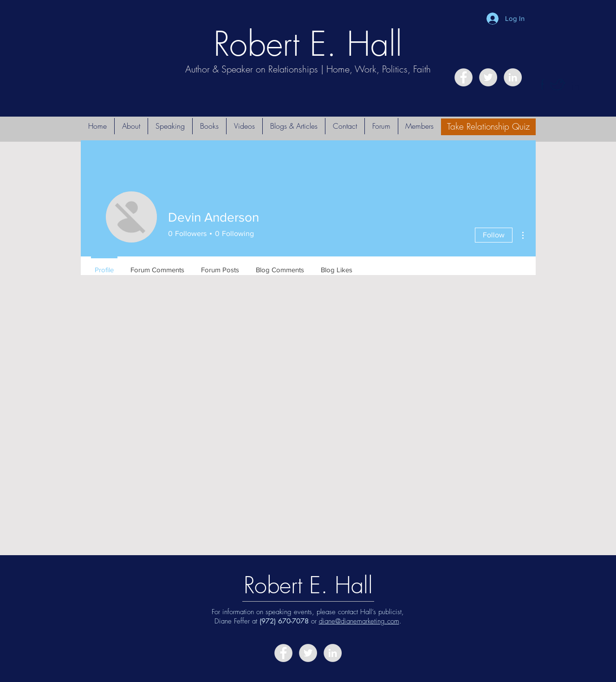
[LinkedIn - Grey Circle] (513, 77)
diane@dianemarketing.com (359, 621)
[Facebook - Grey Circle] (464, 77)
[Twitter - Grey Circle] (488, 77)
